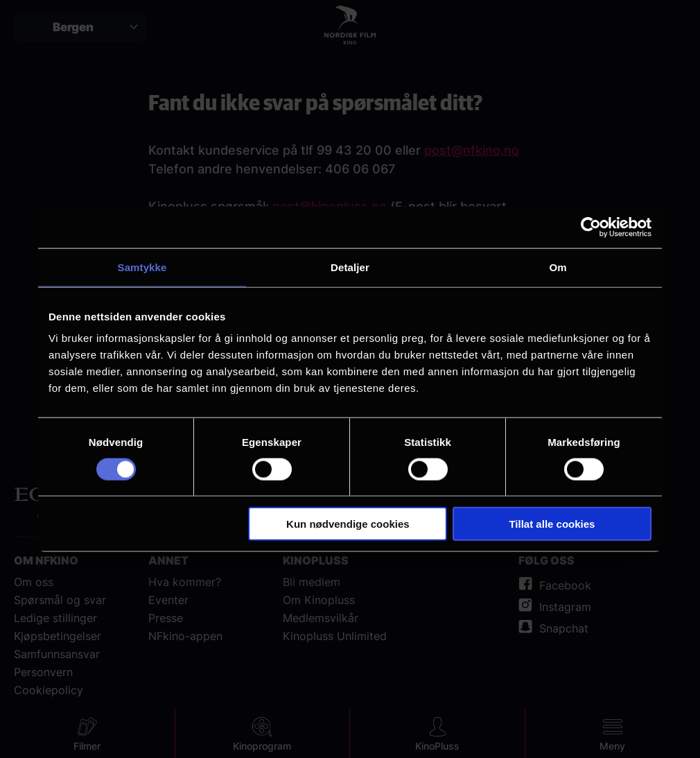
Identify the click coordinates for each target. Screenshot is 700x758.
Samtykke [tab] (142, 267)
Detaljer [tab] (350, 267)
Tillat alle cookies (552, 524)
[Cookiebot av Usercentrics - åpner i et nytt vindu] (591, 227)
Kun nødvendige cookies (348, 524)
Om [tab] (558, 267)
